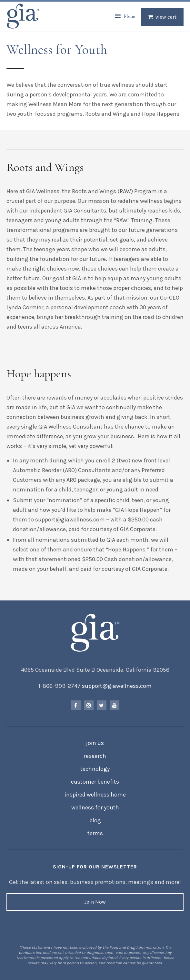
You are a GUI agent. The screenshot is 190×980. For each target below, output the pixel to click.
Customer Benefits (95, 782)
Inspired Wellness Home (95, 795)
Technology (95, 769)
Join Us (95, 743)
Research (95, 756)
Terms (95, 833)
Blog (95, 820)
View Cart (166, 17)
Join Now (95, 902)
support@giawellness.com (117, 686)
